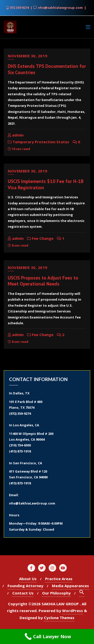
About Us (28, 579)
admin (16, 135)
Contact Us (23, 593)
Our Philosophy (56, 593)
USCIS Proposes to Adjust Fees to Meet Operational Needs (43, 281)
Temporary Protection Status (38, 142)
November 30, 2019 (28, 56)
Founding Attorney (25, 586)
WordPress (73, 611)
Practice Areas (59, 579)
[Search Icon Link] (82, 593)
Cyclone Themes (59, 618)
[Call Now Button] (47, 636)
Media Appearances (70, 586)
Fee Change (40, 238)
